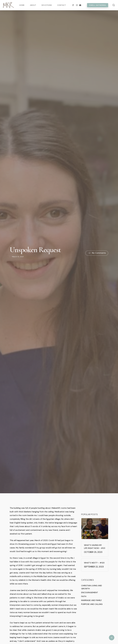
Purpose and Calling (92, 604)
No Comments (97, 253)
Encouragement (90, 592)
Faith (84, 596)
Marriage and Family (91, 600)
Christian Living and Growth (92, 587)
